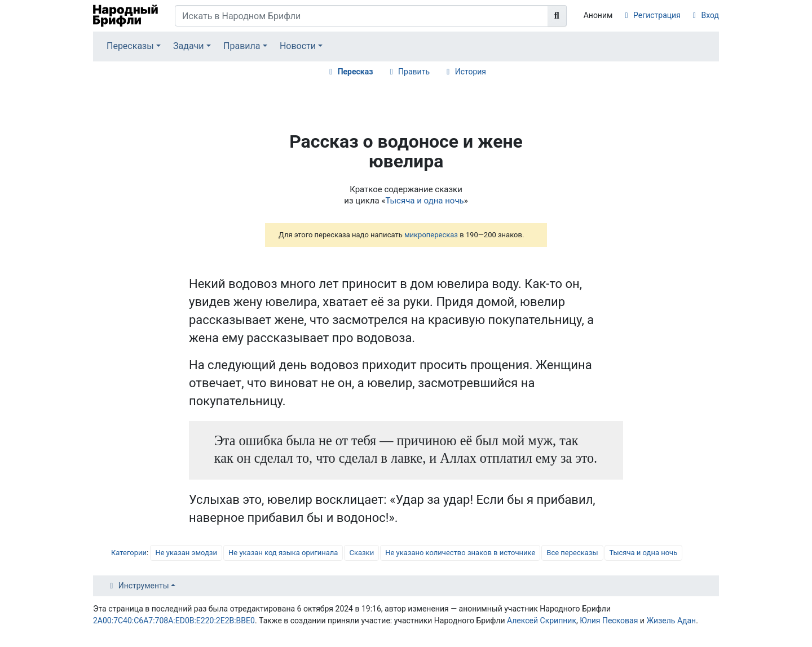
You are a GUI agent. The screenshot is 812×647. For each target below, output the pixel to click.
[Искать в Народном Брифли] (361, 16)
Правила (242, 46)
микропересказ (431, 235)
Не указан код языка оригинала (283, 553)
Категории (129, 553)
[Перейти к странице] (557, 16)
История (471, 72)
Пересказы (130, 46)
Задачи (189, 46)
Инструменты (144, 586)
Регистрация (657, 15)
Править (414, 72)
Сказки (361, 553)
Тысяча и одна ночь (424, 201)
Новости (298, 46)
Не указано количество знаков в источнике (460, 553)
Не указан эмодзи (186, 553)
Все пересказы (572, 553)
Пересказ (356, 72)
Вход (710, 15)
